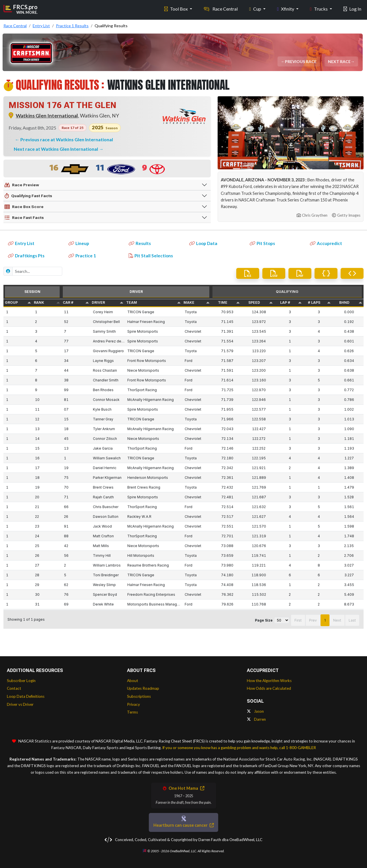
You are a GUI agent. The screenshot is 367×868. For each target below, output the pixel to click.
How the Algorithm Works (269, 681)
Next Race (340, 61)
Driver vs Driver (20, 704)
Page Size (264, 620)
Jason (255, 711)
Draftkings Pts (26, 256)
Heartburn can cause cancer (183, 825)
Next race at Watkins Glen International (56, 149)
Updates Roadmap (143, 688)
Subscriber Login (21, 681)
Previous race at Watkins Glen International (67, 139)
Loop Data (203, 243)
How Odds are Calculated (269, 688)
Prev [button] (313, 620)
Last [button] (352, 620)
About (133, 681)
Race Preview (22, 185)
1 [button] (325, 620)
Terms (132, 712)
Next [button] (337, 620)
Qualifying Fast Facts (28, 196)
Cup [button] (256, 9)
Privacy (133, 704)
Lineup (79, 243)
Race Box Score (24, 207)
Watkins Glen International (47, 116)
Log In (352, 9)
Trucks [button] (319, 9)
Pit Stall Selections (151, 256)
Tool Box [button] (176, 9)
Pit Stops (262, 243)
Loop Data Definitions (26, 696)
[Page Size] (282, 620)
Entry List (21, 243)
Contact (14, 688)
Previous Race (301, 61)
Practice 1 (82, 256)
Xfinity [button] (286, 9)
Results (140, 243)
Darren (256, 719)
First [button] (298, 620)
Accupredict (326, 243)
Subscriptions (139, 696)
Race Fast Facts (24, 218)
